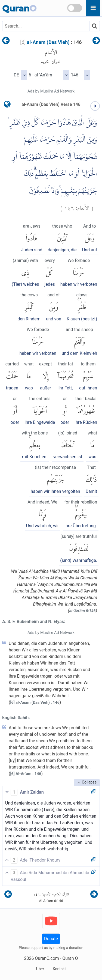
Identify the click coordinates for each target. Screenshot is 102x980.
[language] (7, 105)
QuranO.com (47, 958)
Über (40, 969)
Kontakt (59, 969)
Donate (51, 939)
